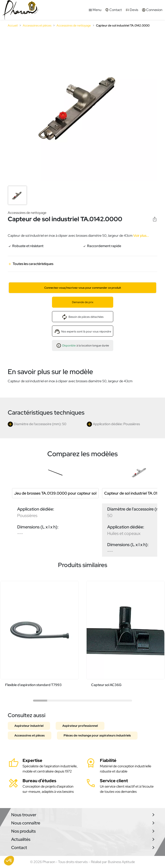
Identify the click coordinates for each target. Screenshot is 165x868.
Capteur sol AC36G (106, 685)
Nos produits (23, 831)
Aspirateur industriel (29, 726)
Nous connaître (26, 823)
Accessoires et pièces (30, 735)
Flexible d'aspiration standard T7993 (33, 685)
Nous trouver (24, 815)
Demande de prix (83, 302)
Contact (19, 848)
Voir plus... (141, 236)
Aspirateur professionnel (80, 726)
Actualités (21, 839)
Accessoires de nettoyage (27, 213)
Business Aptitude (121, 862)
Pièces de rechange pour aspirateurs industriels (97, 735)
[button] (9, 861)
